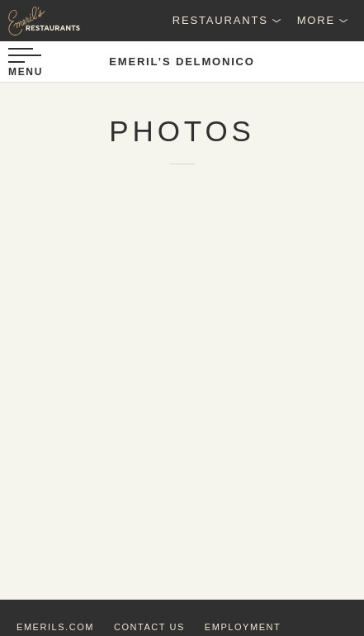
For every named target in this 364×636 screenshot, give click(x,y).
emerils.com (55, 627)
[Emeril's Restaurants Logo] (41, 21)
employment (243, 627)
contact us (149, 627)
